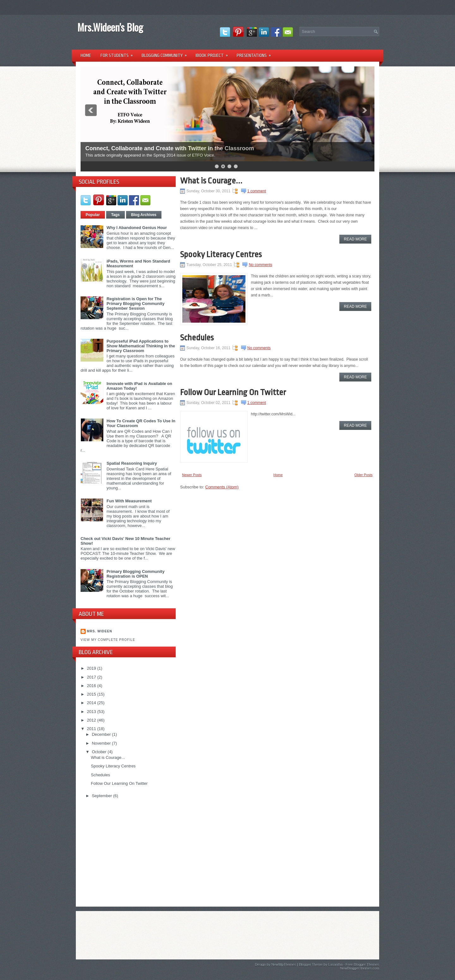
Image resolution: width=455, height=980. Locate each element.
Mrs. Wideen (100, 631)
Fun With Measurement (129, 501)
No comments (260, 265)
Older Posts (364, 475)
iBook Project (214, 53)
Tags (115, 215)
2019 (92, 668)
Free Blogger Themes (362, 964)
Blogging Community (166, 53)
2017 (92, 677)
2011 (92, 729)
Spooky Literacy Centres (113, 766)
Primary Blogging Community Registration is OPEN (135, 574)
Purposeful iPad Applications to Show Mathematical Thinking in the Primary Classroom (141, 346)
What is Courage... (108, 757)
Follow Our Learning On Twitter (119, 783)
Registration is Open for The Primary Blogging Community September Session (135, 304)
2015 (92, 694)
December (102, 734)
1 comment (257, 191)
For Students (119, 53)
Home (86, 55)
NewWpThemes (284, 964)
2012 (92, 720)
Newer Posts (192, 475)
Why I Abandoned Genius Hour (137, 228)
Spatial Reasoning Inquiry (132, 463)
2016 (92, 686)
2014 (92, 703)
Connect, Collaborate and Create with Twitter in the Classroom (170, 148)
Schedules (100, 775)
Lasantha (335, 964)
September (103, 796)
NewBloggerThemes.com (360, 968)
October (100, 752)
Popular (93, 215)
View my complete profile (108, 640)
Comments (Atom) (222, 487)
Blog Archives (144, 215)
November (102, 743)
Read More (355, 239)
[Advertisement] (128, 852)
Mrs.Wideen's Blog (110, 27)
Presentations (256, 53)
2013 (92, 712)
